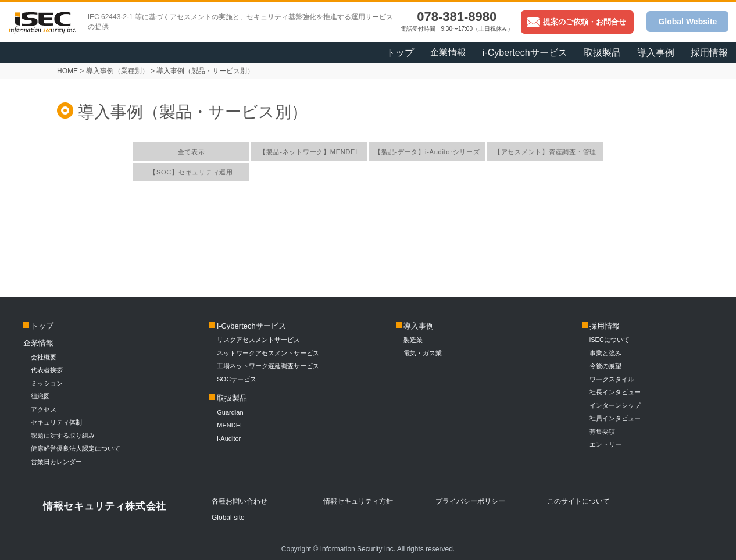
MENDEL (230, 425)
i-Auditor (229, 438)
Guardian (230, 412)
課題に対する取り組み (63, 436)
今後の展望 (605, 366)
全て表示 (191, 152)
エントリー (605, 444)
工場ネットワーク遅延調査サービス (268, 366)
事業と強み (605, 353)
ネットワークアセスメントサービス (268, 353)
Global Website (687, 22)
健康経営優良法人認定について (76, 448)
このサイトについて (578, 501)
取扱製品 (602, 53)
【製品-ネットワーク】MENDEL (309, 152)
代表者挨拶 (47, 370)
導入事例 (656, 53)
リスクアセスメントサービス (258, 340)
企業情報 (448, 52)
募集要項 (602, 431)
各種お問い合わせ (240, 501)
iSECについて (610, 340)
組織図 (40, 396)
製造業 (413, 340)
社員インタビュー (615, 418)
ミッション (47, 383)
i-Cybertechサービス (525, 53)
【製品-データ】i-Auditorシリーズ (427, 152)
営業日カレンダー (56, 462)
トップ (400, 53)
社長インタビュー (615, 392)
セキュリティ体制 (56, 422)
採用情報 (709, 53)
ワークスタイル (612, 379)
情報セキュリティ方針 (358, 501)
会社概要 (44, 357)
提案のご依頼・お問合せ (576, 22)
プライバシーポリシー (470, 501)
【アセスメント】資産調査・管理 (546, 152)
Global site (228, 518)
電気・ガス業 (423, 353)
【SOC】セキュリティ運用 (191, 172)
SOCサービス (240, 379)
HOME (67, 71)
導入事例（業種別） (117, 71)
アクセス (44, 409)
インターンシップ (615, 405)
